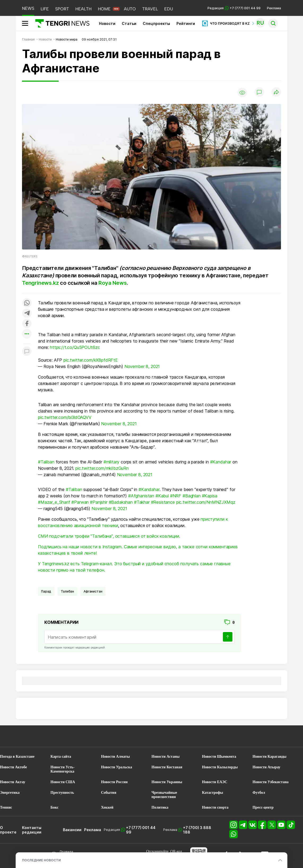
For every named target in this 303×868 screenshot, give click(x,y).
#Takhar (142, 502)
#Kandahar (221, 462)
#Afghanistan (141, 496)
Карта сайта (61, 757)
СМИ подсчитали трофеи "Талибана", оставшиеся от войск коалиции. (109, 536)
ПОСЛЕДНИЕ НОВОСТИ (41, 860)
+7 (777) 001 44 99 (141, 830)
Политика (160, 807)
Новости (107, 23)
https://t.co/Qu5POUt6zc (75, 347)
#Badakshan (121, 502)
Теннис (6, 807)
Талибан (67, 591)
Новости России (114, 782)
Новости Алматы (116, 757)
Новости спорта (215, 807)
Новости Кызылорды (220, 767)
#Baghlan (192, 496)
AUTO (130, 9)
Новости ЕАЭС (215, 782)
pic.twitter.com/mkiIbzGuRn (102, 468)
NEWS (28, 8)
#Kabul (162, 496)
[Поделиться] (276, 92)
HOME (104, 9)
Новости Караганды (270, 757)
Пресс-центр (263, 807)
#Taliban (46, 462)
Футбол (259, 793)
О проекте (8, 830)
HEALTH (83, 9)
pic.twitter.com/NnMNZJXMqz (206, 502)
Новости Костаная (167, 767)
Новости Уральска (117, 767)
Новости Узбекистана (271, 782)
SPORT (62, 9)
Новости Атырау (267, 767)
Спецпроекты (156, 23)
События (109, 793)
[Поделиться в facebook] (27, 324)
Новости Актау (13, 782)
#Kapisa (210, 496)
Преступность (62, 793)
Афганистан (93, 591)
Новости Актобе (14, 767)
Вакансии (72, 830)
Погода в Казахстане (17, 757)
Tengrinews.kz (40, 283)
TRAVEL (150, 9)
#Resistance (163, 502)
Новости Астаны (166, 757)
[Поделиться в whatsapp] (27, 303)
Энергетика (10, 793)
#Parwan (80, 502)
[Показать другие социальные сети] (27, 334)
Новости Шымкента (219, 757)
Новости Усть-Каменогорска (62, 769)
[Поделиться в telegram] (27, 314)
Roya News (112, 283)
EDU (169, 9)
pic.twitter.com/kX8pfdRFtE (91, 360)
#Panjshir (99, 502)
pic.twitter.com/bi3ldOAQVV (65, 417)
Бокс (54, 807)
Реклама (274, 8)
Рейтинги (186, 23)
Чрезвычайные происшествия (164, 795)
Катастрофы (212, 793)
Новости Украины (167, 782)
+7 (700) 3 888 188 (197, 830)
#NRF (176, 496)
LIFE (45, 9)
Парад (46, 591)
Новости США (63, 782)
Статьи (129, 23)
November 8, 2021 (142, 366)
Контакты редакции (32, 830)
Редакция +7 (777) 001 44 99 (234, 8)
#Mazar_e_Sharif (54, 502)
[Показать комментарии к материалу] (27, 352)
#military (112, 462)
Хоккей (107, 807)
